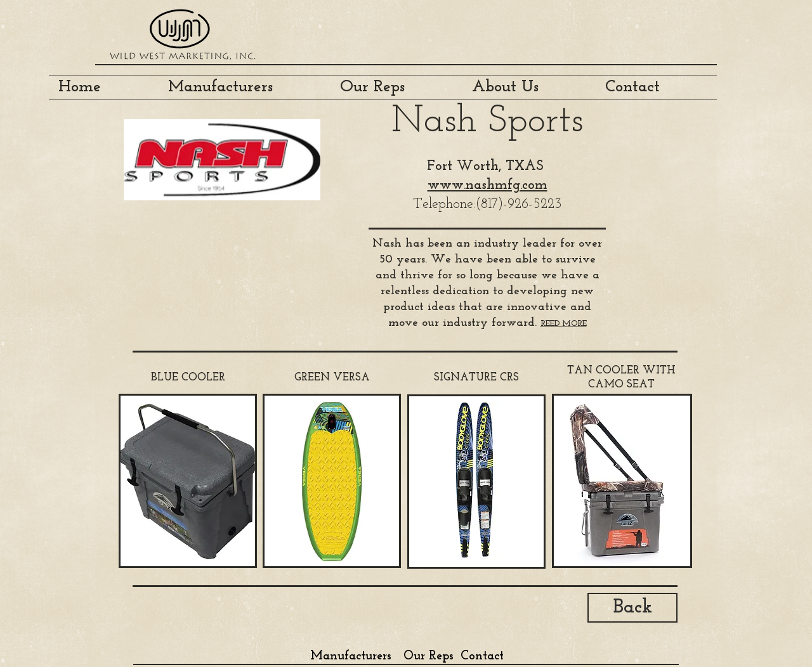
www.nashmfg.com (488, 185)
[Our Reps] (428, 656)
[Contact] (482, 656)
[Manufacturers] (350, 656)
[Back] (632, 608)
